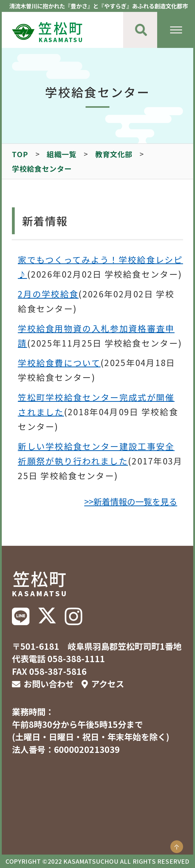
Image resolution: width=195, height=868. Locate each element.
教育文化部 (114, 154)
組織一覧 (62, 154)
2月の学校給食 (48, 294)
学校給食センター (42, 168)
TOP (20, 154)
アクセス (108, 684)
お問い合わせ (49, 684)
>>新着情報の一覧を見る (131, 502)
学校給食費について (59, 363)
